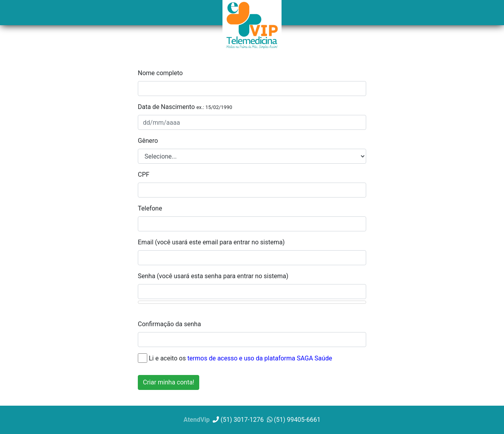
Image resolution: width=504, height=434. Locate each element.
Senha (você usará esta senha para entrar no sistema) (213, 276)
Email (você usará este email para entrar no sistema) (211, 242)
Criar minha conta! (169, 382)
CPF (144, 175)
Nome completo (160, 73)
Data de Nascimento (185, 107)
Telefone (150, 208)
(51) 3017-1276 (238, 420)
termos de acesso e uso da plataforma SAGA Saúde (260, 358)
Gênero (148, 141)
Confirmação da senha (169, 324)
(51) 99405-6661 (294, 420)
